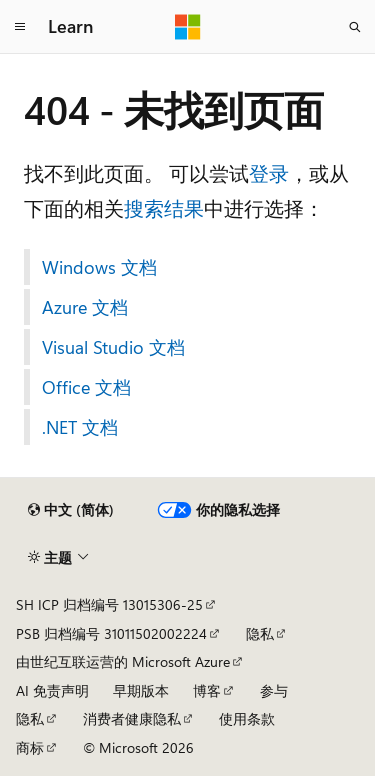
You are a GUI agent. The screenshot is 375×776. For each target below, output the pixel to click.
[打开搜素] (355, 27)
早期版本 (141, 690)
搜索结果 (164, 207)
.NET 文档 (80, 427)
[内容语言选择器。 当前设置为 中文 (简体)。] (71, 510)
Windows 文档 (99, 267)
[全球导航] (20, 27)
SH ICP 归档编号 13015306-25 (109, 604)
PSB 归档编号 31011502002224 (111, 633)
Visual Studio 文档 (113, 347)
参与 (274, 690)
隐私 (260, 633)
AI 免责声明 (52, 690)
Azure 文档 (85, 307)
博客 (207, 690)
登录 (269, 172)
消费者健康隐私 (132, 718)
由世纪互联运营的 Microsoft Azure (123, 661)
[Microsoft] (188, 27)
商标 (30, 747)
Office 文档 (86, 387)
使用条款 (247, 718)
